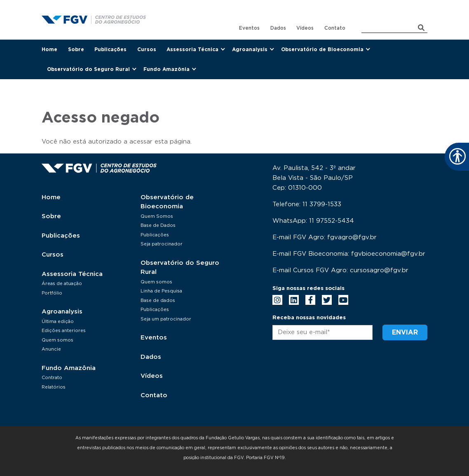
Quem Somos (157, 216)
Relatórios (54, 387)
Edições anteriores (64, 331)
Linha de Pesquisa (161, 291)
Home (49, 49)
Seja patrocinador (162, 244)
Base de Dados (158, 225)
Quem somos (57, 340)
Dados (278, 28)
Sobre (76, 49)
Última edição (58, 322)
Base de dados (158, 300)
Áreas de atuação (62, 284)
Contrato (52, 378)
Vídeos (305, 28)
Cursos (147, 49)
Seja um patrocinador (166, 319)
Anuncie (51, 349)
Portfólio (52, 293)
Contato (335, 28)
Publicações (110, 49)
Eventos (249, 28)
